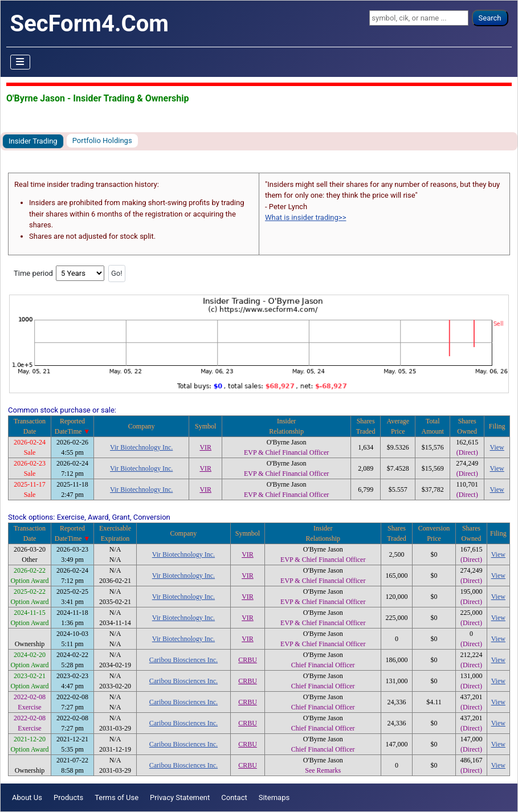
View (497, 447)
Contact (234, 797)
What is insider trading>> (305, 217)
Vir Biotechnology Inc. (141, 447)
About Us (27, 797)
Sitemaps (274, 797)
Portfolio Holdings (102, 140)
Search (490, 18)
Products (68, 797)
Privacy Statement (180, 797)
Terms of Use (117, 797)
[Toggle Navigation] (21, 62)
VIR (205, 447)
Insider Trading (33, 141)
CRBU (248, 660)
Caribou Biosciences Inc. (183, 660)
